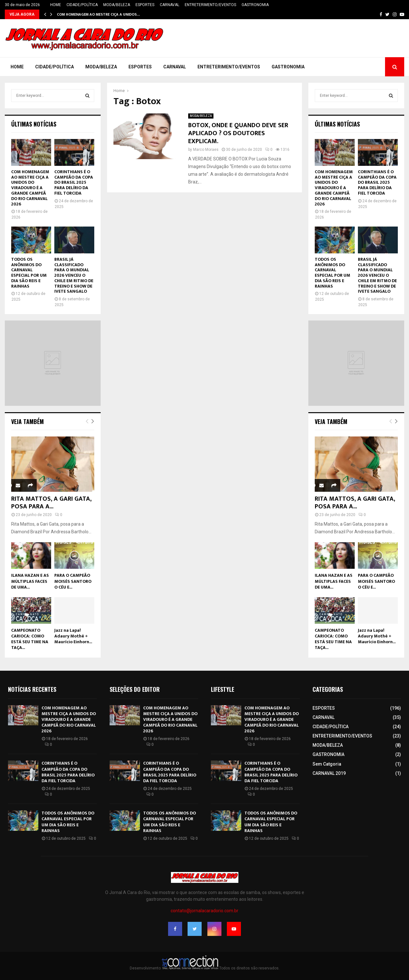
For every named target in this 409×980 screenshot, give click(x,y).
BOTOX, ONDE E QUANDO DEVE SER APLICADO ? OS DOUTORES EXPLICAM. (238, 133)
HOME (56, 5)
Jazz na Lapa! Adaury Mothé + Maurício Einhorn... (73, 636)
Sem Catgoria (327, 764)
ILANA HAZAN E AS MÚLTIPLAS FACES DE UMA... (30, 581)
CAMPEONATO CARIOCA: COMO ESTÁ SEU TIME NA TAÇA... (30, 639)
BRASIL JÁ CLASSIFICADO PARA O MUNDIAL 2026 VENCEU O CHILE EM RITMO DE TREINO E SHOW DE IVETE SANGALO (74, 275)
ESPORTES (145, 5)
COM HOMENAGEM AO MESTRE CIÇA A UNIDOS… (98, 14)
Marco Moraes (206, 150)
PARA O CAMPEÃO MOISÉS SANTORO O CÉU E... (73, 581)
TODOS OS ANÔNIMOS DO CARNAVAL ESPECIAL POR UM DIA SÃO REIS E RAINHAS (29, 273)
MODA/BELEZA (117, 5)
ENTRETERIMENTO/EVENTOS (210, 5)
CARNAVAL (170, 5)
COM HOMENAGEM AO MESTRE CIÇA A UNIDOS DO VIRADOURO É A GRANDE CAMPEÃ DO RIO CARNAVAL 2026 (30, 188)
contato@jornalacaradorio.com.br (204, 911)
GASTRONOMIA (255, 5)
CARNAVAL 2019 (329, 773)
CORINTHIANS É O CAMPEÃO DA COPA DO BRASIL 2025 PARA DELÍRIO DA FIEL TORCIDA (74, 182)
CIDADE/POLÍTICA (82, 5)
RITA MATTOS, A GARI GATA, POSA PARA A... (51, 503)
